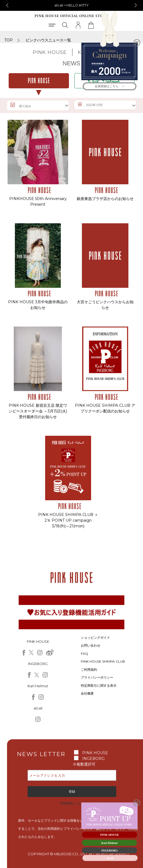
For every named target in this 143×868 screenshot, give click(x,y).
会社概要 (87, 693)
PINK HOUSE (95, 753)
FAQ (84, 654)
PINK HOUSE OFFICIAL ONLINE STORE (72, 16)
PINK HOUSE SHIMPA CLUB (103, 661)
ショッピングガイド (95, 638)
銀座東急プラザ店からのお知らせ (105, 199)
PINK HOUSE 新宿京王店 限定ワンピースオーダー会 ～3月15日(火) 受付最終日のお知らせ (38, 411)
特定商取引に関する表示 (99, 685)
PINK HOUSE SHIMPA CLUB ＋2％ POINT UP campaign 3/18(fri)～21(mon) (68, 520)
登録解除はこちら (72, 803)
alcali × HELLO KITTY (72, 5)
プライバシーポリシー (97, 677)
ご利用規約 (89, 669)
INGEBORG (93, 759)
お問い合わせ (91, 645)
